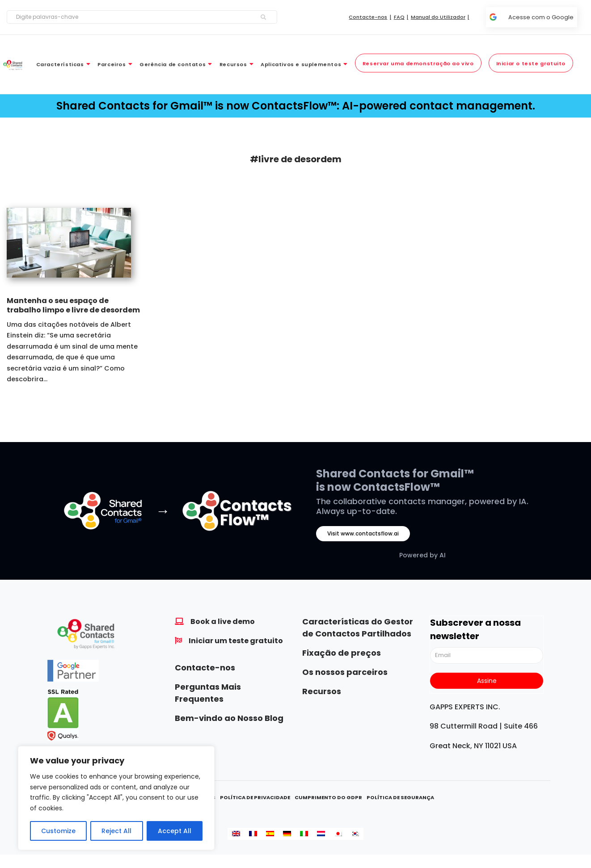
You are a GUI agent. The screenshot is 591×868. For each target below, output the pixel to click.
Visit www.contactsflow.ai (363, 533)
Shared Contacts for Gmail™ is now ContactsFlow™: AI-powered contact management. (296, 106)
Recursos (322, 691)
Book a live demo (223, 622)
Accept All (175, 831)
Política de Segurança (400, 797)
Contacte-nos (205, 668)
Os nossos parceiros (345, 672)
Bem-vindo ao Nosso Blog (229, 718)
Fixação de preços (342, 653)
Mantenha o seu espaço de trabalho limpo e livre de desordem (73, 305)
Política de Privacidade (255, 797)
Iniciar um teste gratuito (236, 641)
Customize (58, 831)
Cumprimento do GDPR (328, 797)
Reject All (116, 831)
